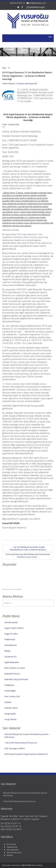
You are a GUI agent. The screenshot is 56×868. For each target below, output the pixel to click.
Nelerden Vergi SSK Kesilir (16, 679)
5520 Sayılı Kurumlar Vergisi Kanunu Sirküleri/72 (26, 754)
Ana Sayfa (10, 844)
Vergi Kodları (10, 714)
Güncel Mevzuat (13, 852)
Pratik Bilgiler (10, 691)
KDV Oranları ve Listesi (15, 668)
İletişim (8, 651)
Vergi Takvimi (10, 719)
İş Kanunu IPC (11, 657)
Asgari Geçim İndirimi (14, 628)
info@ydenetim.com (37, 3)
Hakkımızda (10, 639)
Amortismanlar (11, 622)
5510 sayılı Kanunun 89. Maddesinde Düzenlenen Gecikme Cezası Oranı (28, 556)
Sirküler (8, 702)
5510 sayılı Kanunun (26, 234)
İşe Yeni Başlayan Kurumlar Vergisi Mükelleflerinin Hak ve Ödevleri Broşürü (28, 548)
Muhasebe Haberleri (11, 865)
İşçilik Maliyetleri (12, 662)
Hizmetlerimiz (11, 645)
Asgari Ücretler (11, 634)
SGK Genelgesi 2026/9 (14, 748)
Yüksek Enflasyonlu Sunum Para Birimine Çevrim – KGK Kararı (27, 736)
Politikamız (9, 685)
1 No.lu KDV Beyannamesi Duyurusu (21, 743)
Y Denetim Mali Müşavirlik (26, 84)
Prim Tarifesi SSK (12, 696)
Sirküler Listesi (11, 708)
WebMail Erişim (36, 7)
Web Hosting (37, 865)
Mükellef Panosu (12, 674)
